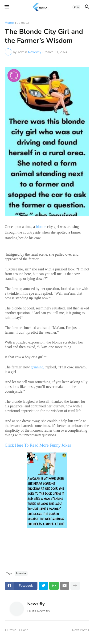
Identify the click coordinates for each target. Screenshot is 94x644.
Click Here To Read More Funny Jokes (38, 445)
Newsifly (36, 604)
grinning (37, 367)
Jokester (23, 23)
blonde (41, 227)
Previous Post (18, 630)
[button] (6, 7)
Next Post (79, 630)
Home (9, 23)
